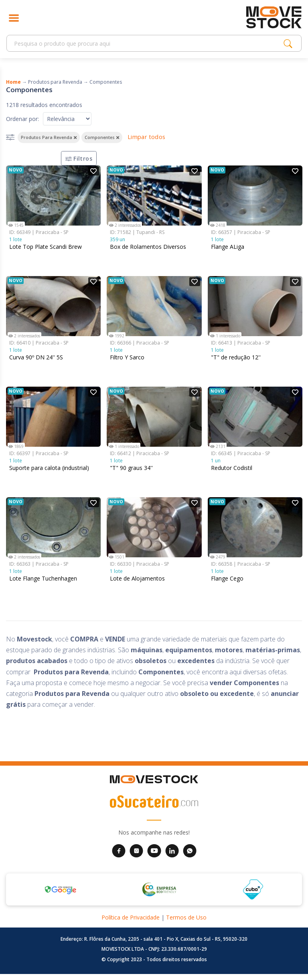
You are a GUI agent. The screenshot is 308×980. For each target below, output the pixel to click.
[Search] (147, 43)
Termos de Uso (186, 923)
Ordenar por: (22, 119)
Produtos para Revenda (55, 82)
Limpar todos (146, 137)
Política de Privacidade (131, 923)
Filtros (76, 161)
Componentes (106, 82)
